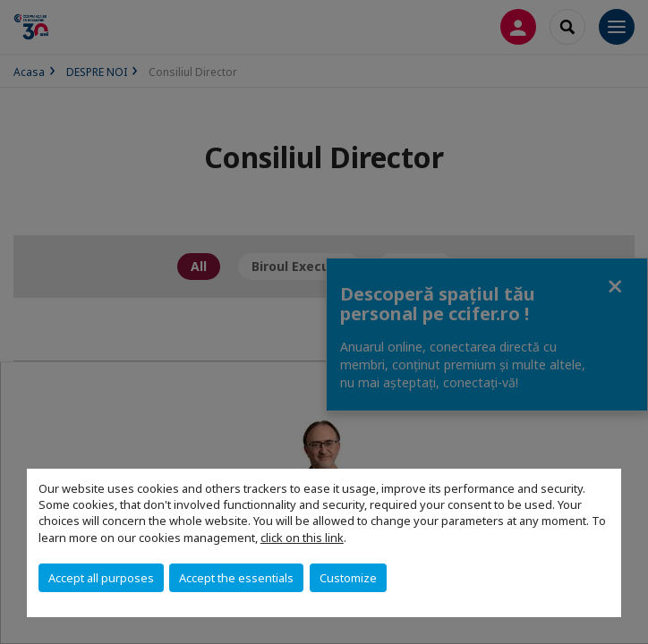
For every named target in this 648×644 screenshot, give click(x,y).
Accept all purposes (101, 578)
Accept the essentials (236, 578)
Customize (348, 578)
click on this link (302, 538)
